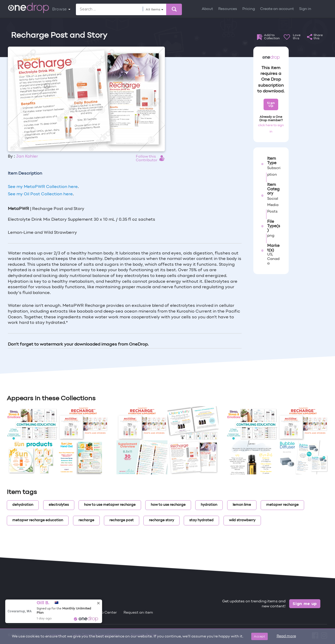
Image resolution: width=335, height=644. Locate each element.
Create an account (277, 9)
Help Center (106, 613)
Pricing (249, 9)
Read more (286, 636)
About (207, 9)
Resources (228, 9)
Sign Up (271, 104)
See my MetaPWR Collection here (43, 187)
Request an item (138, 613)
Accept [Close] (259, 636)
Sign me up (305, 604)
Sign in (305, 9)
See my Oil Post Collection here (40, 194)
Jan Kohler (27, 157)
